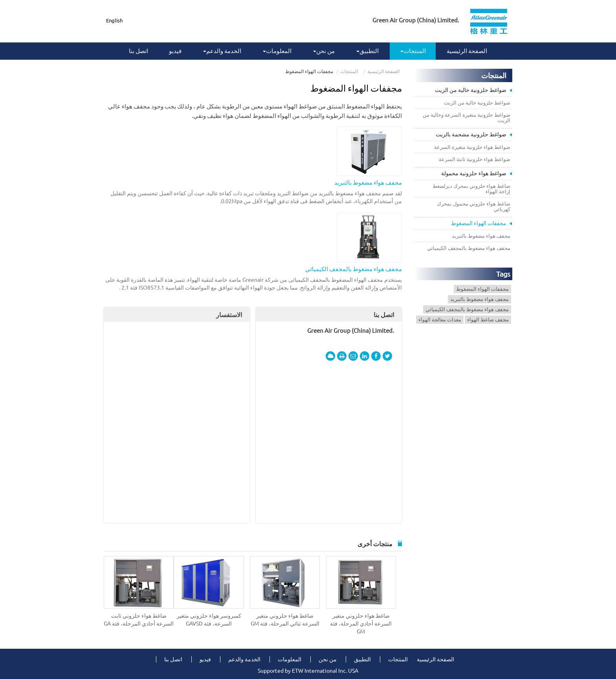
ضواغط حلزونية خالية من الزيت (471, 90)
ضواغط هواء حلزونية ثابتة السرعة (475, 159)
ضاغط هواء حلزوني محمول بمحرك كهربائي (474, 206)
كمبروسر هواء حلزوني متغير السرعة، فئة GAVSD (209, 620)
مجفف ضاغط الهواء (488, 319)
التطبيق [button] (368, 51)
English (114, 20)
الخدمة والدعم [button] (222, 51)
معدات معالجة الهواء (440, 319)
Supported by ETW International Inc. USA (308, 671)
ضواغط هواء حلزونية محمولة (474, 173)
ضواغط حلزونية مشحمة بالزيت (471, 134)
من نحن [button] (324, 51)
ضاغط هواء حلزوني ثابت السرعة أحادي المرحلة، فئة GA (139, 620)
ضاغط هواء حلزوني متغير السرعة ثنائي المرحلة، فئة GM (285, 620)
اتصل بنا (138, 51)
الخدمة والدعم (244, 659)
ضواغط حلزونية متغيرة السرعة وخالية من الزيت (467, 117)
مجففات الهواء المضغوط (479, 223)
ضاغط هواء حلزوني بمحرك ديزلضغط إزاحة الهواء (471, 189)
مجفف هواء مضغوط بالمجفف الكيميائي (354, 269)
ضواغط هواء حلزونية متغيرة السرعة (472, 147)
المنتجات (349, 71)
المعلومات (290, 659)
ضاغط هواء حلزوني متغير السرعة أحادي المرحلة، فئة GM (361, 624)
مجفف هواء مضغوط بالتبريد (368, 183)
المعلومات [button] (277, 51)
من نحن (328, 659)
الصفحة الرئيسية (467, 51)
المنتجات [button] (413, 51)
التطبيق (362, 659)
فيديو (175, 51)
